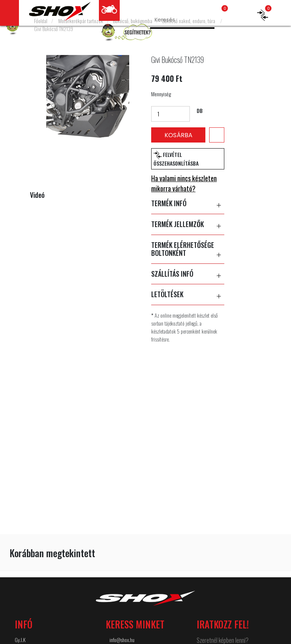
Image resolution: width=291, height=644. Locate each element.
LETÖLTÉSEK (188, 295)
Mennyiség (161, 94)
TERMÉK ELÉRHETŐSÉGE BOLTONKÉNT (188, 249)
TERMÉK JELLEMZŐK (188, 224)
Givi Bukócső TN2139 (54, 29)
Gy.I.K (20, 640)
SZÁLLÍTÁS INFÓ (188, 274)
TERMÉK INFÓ (188, 204)
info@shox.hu (122, 640)
